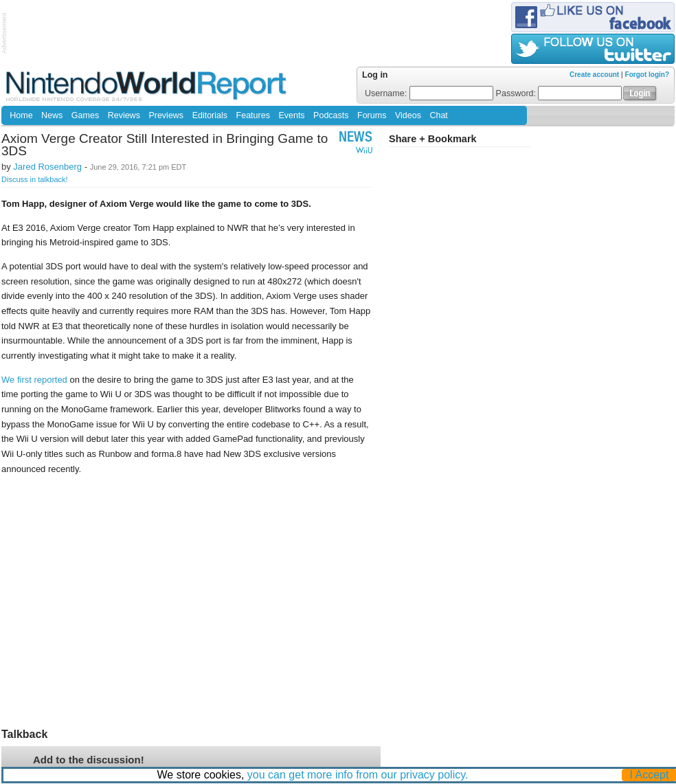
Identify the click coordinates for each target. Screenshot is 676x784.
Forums (372, 115)
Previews (166, 115)
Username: (429, 93)
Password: (559, 93)
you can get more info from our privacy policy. (358, 775)
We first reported (34, 380)
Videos (408, 115)
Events (291, 115)
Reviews (124, 115)
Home (21, 115)
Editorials (210, 115)
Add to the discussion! (89, 760)
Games (85, 115)
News (52, 115)
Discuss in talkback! (35, 179)
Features (253, 115)
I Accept (650, 775)
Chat (438, 115)
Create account (594, 75)
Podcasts (331, 115)
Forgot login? (647, 75)
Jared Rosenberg (47, 167)
